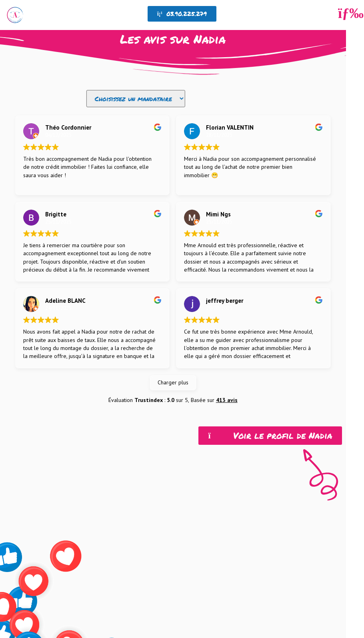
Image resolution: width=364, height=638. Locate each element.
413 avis (227, 415)
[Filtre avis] (136, 99)
